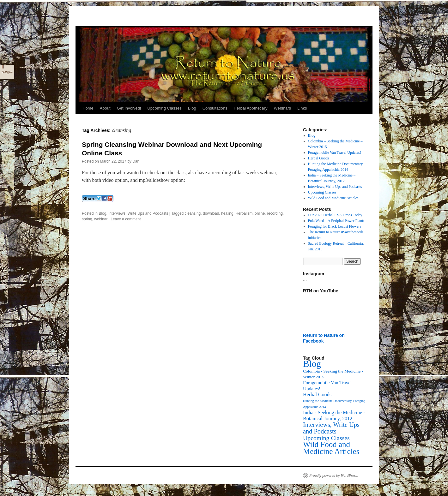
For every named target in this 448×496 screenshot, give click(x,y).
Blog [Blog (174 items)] (312, 364)
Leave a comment (126, 219)
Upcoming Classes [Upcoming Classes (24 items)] (326, 438)
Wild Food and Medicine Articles (333, 198)
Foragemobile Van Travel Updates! (335, 152)
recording (275, 213)
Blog (192, 108)
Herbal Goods (319, 158)
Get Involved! (129, 108)
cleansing (193, 213)
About (105, 108)
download (211, 213)
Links (302, 108)
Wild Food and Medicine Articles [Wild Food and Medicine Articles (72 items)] (331, 448)
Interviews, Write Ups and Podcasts (138, 213)
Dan (136, 161)
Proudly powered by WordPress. (334, 475)
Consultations (215, 108)
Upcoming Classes (164, 108)
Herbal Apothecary (250, 108)
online (260, 213)
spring (87, 219)
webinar (101, 219)
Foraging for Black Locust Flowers (335, 226)
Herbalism (244, 213)
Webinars (282, 108)
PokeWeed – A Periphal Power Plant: (336, 221)
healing (227, 213)
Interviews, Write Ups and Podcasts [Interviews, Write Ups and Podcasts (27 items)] (331, 428)
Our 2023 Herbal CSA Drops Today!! (336, 215)
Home (88, 108)
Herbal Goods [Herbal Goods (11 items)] (317, 394)
